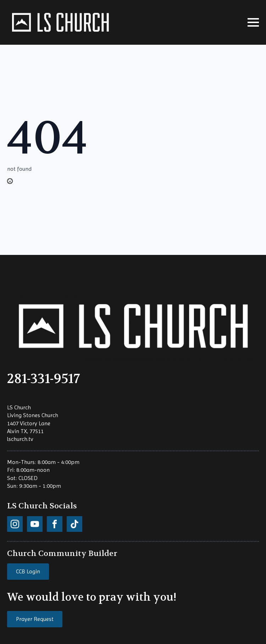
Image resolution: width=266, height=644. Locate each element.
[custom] (15, 524)
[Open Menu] (253, 22)
